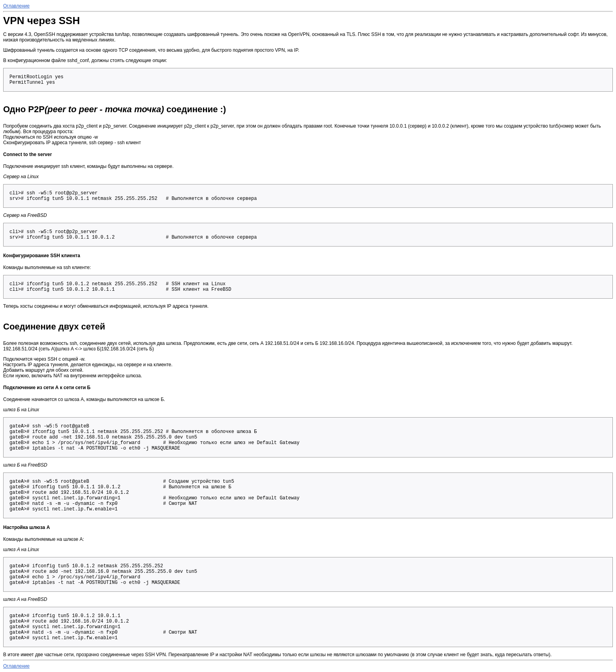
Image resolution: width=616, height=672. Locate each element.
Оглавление (16, 6)
